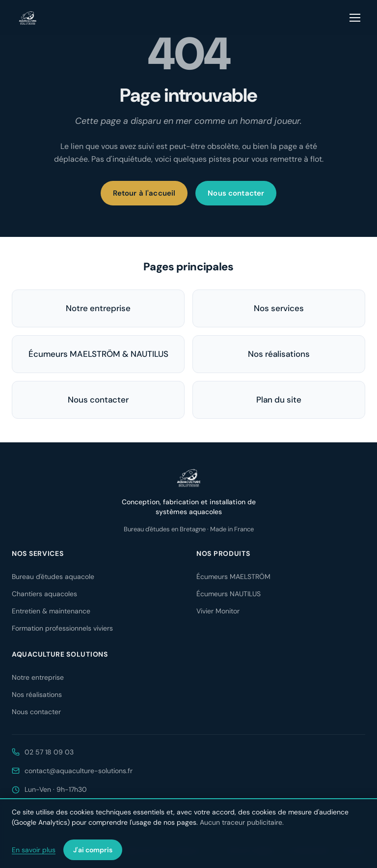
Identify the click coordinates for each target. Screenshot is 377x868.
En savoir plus (34, 850)
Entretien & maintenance (51, 611)
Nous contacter (236, 193)
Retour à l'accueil (144, 193)
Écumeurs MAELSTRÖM (233, 577)
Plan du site (279, 400)
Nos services (279, 308)
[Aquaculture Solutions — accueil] (27, 18)
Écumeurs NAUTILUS (229, 594)
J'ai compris (93, 850)
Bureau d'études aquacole (53, 577)
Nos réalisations (279, 354)
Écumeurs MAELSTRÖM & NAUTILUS (98, 354)
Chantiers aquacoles (44, 594)
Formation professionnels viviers (62, 628)
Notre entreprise (98, 308)
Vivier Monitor (218, 611)
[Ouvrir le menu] (355, 18)
